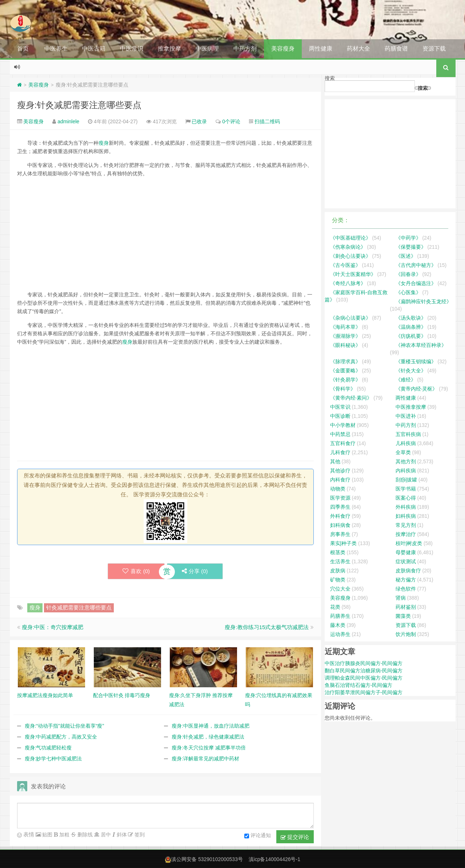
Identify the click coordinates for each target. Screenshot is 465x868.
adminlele (68, 121)
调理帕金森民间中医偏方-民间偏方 (364, 678)
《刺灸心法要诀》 (350, 256)
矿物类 (338, 580)
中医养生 (56, 49)
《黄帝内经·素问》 (351, 398)
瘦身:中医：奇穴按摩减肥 (53, 627)
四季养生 (340, 507)
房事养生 (340, 534)
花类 (335, 607)
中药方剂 (245, 49)
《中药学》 (408, 238)
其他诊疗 (340, 471)
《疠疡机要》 (411, 336)
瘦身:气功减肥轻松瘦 (48, 748)
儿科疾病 (406, 443)
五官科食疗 (343, 443)
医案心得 (406, 498)
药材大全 (358, 49)
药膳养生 (340, 616)
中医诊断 (340, 416)
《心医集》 (408, 292)
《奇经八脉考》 (348, 283)
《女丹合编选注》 (416, 283)
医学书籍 (406, 489)
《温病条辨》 (411, 327)
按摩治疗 (406, 534)
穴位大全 (340, 589)
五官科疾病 (408, 434)
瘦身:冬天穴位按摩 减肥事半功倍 (209, 748)
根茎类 (338, 552)
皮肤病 (338, 571)
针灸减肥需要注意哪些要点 (79, 607)
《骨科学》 (343, 389)
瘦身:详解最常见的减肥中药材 (205, 759)
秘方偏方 (406, 580)
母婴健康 (406, 552)
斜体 (121, 835)
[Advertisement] (165, 234)
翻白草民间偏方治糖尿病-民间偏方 (364, 671)
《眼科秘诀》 (345, 345)
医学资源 (340, 498)
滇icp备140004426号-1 (274, 859)
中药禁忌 (340, 434)
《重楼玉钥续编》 (416, 361)
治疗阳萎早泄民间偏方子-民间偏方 (364, 692)
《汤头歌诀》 (411, 318)
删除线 (84, 835)
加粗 (64, 835)
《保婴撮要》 (411, 247)
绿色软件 (406, 589)
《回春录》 (408, 274)
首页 (23, 49)
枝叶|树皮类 (409, 543)
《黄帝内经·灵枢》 (417, 389)
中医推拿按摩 (411, 407)
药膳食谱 (396, 49)
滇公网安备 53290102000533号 (207, 859)
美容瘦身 (283, 49)
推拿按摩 (169, 49)
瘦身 (104, 143)
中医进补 (406, 416)
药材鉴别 (406, 607)
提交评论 (295, 837)
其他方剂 (406, 461)
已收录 (199, 121)
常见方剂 (406, 525)
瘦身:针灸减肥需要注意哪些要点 (79, 105)
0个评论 (231, 121)
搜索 (330, 78)
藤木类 (338, 625)
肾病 (401, 598)
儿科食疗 (340, 452)
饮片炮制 (406, 634)
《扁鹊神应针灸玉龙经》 (424, 301)
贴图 (47, 835)
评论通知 (258, 836)
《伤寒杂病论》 (348, 247)
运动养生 (340, 634)
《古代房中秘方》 (416, 265)
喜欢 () (136, 571)
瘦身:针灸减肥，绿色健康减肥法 (208, 737)
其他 (335, 461)
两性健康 (321, 49)
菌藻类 (403, 616)
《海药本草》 (345, 327)
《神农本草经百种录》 (421, 345)
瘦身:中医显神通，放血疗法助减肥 (211, 726)
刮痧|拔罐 (406, 480)
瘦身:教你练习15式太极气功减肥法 (267, 627)
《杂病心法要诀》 (350, 318)
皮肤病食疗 (408, 571)
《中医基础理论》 (350, 238)
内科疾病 (406, 471)
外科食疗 (340, 516)
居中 (105, 835)
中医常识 (132, 49)
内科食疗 (340, 480)
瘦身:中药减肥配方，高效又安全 (61, 737)
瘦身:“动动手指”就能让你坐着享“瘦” (65, 726)
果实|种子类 (344, 543)
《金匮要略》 (345, 371)
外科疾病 (406, 507)
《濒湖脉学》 (345, 336)
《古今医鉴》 (345, 265)
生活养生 (340, 561)
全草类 (403, 452)
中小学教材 (343, 425)
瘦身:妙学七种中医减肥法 (53, 759)
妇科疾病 (406, 516)
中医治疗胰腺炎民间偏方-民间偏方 (364, 663)
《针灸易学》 (345, 380)
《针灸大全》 (411, 371)
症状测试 (406, 561)
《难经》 (406, 380)
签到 (139, 835)
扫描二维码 (267, 121)
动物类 (338, 489)
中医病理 (207, 49)
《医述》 (406, 256)
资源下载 (434, 49)
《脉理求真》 (345, 361)
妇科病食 (340, 525)
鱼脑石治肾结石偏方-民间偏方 (359, 685)
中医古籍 (94, 49)
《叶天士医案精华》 (353, 274)
